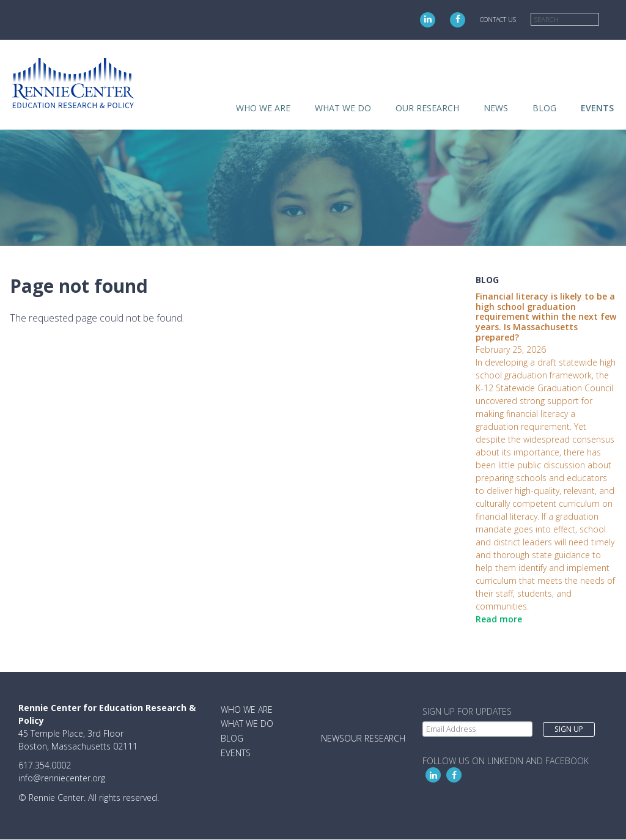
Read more (499, 619)
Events (597, 108)
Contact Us (498, 20)
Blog (544, 108)
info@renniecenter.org (62, 778)
